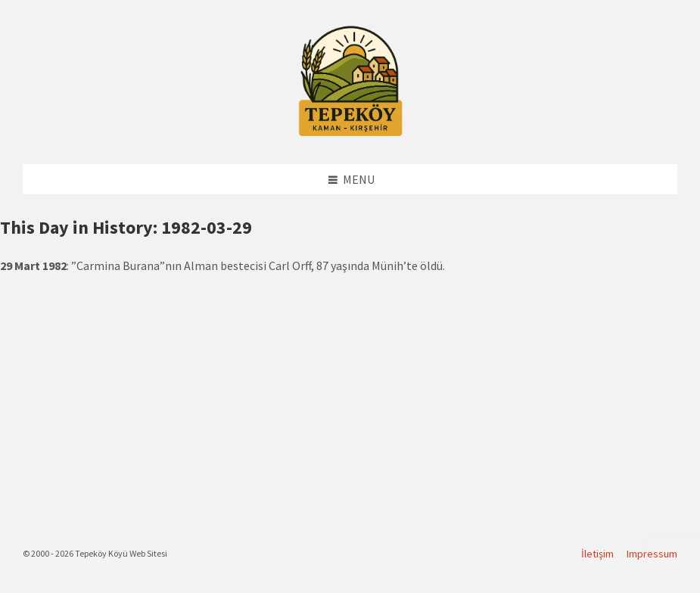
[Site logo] (350, 134)
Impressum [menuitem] (652, 554)
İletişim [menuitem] (597, 554)
